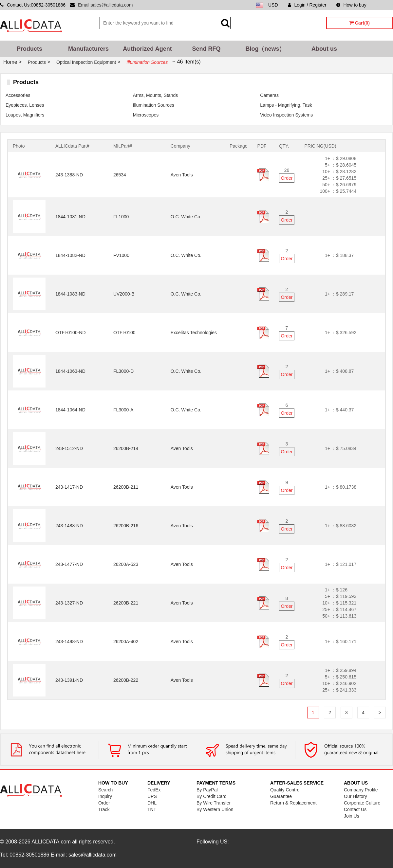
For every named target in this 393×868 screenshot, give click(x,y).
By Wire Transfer (214, 803)
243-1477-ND (69, 564)
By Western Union (215, 809)
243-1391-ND (69, 680)
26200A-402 (126, 642)
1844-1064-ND (70, 410)
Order (287, 178)
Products (29, 49)
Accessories (18, 95)
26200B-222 (126, 680)
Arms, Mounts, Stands (156, 95)
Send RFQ (206, 49)
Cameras (269, 95)
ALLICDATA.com (51, 842)
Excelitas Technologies (194, 333)
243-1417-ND (69, 487)
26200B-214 (126, 448)
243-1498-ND (69, 642)
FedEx (154, 790)
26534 (120, 175)
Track (104, 809)
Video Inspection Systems (286, 115)
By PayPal (207, 790)
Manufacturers (88, 49)
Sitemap (385, 5)
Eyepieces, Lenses (25, 105)
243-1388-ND (69, 175)
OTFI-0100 (124, 333)
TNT (152, 809)
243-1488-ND (69, 526)
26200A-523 (126, 564)
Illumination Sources (154, 105)
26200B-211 (126, 487)
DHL (152, 803)
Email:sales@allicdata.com (105, 5)
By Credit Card (212, 796)
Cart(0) (360, 23)
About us (324, 49)
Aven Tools (182, 175)
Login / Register (307, 5)
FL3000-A (123, 410)
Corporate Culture (362, 803)
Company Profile (361, 790)
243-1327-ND (69, 603)
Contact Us (355, 809)
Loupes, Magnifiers (25, 115)
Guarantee (281, 796)
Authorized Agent (147, 49)
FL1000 (121, 217)
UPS (152, 796)
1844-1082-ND (70, 255)
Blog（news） (265, 49)
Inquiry (105, 796)
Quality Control (285, 790)
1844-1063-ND (70, 371)
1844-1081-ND (70, 217)
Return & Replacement (293, 803)
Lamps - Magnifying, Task (286, 105)
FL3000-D (123, 371)
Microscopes (146, 115)
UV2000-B (124, 294)
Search (105, 790)
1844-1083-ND (70, 294)
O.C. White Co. (186, 217)
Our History (356, 796)
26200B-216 (126, 526)
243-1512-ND (69, 448)
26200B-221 (126, 603)
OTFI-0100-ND (71, 333)
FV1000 (121, 255)
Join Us (352, 816)
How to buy (351, 5)
